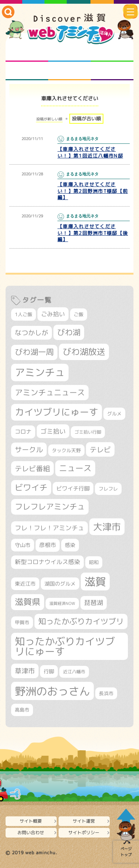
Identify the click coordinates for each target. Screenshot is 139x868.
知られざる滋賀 (27, 52)
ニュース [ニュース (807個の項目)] (75, 468)
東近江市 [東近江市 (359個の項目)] (25, 584)
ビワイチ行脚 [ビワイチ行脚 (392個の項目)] (73, 488)
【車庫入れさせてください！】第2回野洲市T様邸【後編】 (93, 233)
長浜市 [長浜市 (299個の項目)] (106, 693)
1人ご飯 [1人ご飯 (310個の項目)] (24, 314)
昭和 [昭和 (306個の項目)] (94, 562)
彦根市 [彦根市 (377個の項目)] (48, 545)
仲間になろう (112, 52)
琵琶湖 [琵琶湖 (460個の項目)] (94, 603)
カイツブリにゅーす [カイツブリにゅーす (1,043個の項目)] (57, 412)
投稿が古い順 (86, 119)
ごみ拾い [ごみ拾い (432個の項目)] (53, 314)
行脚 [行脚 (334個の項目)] (49, 671)
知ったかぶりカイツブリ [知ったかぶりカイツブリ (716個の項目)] (81, 621)
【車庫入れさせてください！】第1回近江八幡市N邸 (90, 152)
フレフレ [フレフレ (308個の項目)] (108, 489)
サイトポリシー (84, 833)
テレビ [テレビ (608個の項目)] (100, 449)
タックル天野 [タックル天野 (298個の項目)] (66, 450)
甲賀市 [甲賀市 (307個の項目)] (22, 622)
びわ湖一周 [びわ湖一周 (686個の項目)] (34, 352)
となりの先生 (69, 52)
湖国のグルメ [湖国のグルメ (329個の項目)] (60, 584)
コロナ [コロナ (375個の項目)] (23, 432)
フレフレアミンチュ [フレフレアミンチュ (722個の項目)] (50, 506)
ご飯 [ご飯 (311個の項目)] (79, 314)
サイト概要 (31, 821)
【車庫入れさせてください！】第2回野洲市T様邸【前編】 (93, 191)
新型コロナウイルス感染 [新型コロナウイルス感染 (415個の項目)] (47, 562)
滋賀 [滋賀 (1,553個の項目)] (95, 582)
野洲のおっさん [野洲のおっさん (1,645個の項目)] (52, 691)
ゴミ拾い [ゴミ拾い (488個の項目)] (53, 431)
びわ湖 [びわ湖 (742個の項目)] (69, 332)
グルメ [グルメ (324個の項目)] (114, 414)
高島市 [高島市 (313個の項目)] (22, 710)
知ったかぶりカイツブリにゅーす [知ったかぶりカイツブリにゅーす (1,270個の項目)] (65, 646)
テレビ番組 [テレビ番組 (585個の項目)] (32, 468)
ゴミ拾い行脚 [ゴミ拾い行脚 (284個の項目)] (88, 432)
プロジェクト (69, 71)
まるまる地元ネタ (27, 71)
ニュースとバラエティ (112, 71)
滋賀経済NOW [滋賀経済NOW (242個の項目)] (62, 603)
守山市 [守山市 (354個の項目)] (23, 545)
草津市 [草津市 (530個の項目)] (25, 671)
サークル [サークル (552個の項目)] (29, 450)
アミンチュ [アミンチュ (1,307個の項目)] (40, 372)
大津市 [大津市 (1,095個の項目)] (107, 527)
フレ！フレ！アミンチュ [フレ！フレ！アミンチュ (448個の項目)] (49, 528)
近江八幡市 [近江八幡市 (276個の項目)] (74, 672)
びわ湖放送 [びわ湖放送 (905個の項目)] (84, 352)
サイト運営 (84, 821)
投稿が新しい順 (49, 119)
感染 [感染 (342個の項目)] (70, 545)
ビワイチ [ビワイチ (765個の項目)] (31, 488)
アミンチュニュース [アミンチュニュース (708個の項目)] (50, 392)
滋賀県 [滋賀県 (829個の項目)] (28, 602)
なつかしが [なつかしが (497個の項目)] (32, 333)
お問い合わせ (31, 833)
